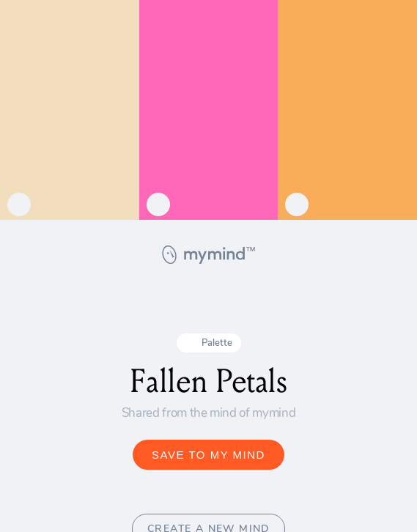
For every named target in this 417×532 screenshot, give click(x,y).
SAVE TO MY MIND (208, 455)
